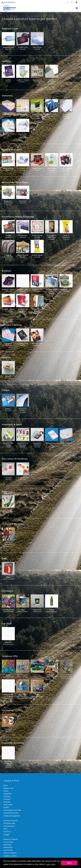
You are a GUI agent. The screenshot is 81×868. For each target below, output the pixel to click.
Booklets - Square (8, 309)
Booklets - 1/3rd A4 (52, 290)
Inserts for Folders (23, 410)
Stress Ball (8, 642)
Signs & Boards (23, 255)
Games (37, 695)
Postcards (23, 201)
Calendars (8, 477)
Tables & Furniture (66, 236)
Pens (8, 510)
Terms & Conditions (10, 853)
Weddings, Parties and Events (8, 763)
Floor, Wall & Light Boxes (52, 236)
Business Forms (8, 134)
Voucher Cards (37, 344)
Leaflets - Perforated (52, 81)
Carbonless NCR (8, 114)
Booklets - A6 (37, 289)
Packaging (8, 729)
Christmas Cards (23, 477)
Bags (8, 577)
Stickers (8, 376)
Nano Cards (37, 47)
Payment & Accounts (11, 821)
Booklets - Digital (8, 289)
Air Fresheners (23, 675)
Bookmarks (52, 168)
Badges (8, 675)
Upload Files (8, 794)
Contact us (7, 831)
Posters (8, 235)
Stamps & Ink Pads (37, 115)
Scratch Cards (8, 168)
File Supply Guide (9, 823)
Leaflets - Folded (23, 80)
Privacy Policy (8, 842)
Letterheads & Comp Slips (12, 810)
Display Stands (37, 255)
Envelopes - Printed (23, 135)
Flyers (23, 168)
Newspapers (37, 80)
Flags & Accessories (8, 256)
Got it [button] (69, 863)
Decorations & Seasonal (23, 444)
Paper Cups (37, 610)
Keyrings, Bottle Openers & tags (66, 676)
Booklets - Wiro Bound (23, 290)
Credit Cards (23, 47)
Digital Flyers (37, 168)
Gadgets (52, 675)
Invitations (8, 344)
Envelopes (7, 802)
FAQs (5, 829)
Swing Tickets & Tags (52, 444)
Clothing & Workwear (8, 544)
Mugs (23, 610)
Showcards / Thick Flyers (8, 202)
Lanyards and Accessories (8, 695)
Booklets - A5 (66, 289)
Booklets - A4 (23, 309)
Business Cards (8, 47)
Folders (8, 409)
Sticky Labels (8, 805)
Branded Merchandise (11, 813)
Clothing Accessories (37, 676)
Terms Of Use (8, 850)
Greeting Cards (23, 344)
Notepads (23, 114)
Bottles (52, 610)
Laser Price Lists (66, 443)
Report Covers (52, 114)
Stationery (7, 796)
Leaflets (8, 80)
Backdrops (23, 235)
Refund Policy (8, 847)
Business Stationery (66, 115)
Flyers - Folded (66, 168)
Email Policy (8, 845)
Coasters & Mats (8, 610)
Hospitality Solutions (37, 444)
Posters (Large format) (37, 236)
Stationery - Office (23, 695)
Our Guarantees (9, 826)
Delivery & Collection (11, 839)
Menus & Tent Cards (8, 444)
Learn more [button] (50, 864)
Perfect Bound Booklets (37, 310)
